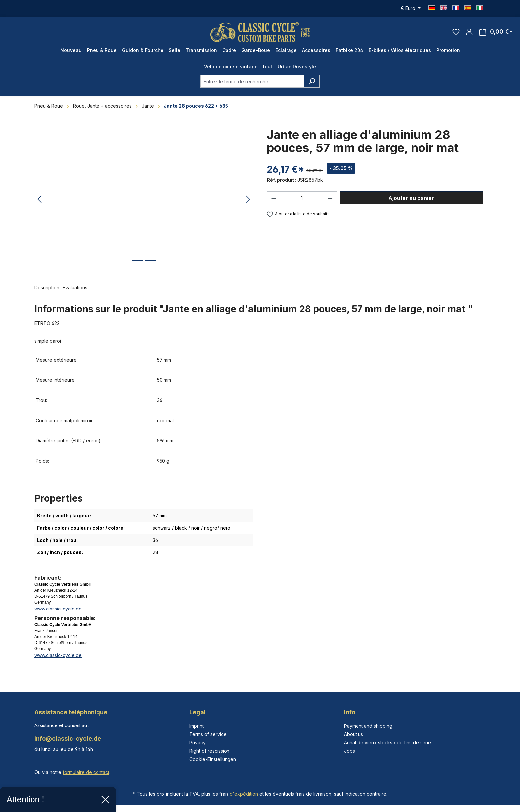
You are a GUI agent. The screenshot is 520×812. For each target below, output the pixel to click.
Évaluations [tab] (75, 288)
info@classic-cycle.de (68, 739)
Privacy (197, 743)
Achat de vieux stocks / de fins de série (388, 743)
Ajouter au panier (411, 198)
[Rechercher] (312, 81)
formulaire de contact (86, 772)
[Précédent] (39, 199)
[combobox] (252, 81)
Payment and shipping (368, 726)
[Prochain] (248, 199)
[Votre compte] (469, 32)
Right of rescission (209, 751)
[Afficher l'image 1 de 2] (137, 265)
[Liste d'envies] (456, 32)
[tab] (47, 288)
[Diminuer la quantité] (274, 198)
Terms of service (208, 734)
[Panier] (496, 32)
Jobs (349, 751)
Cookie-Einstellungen (213, 759)
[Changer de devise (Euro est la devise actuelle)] (411, 8)
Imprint (196, 726)
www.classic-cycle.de (58, 609)
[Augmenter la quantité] (330, 198)
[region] (144, 199)
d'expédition (244, 794)
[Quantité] (302, 198)
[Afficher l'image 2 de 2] (151, 265)
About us (354, 734)
